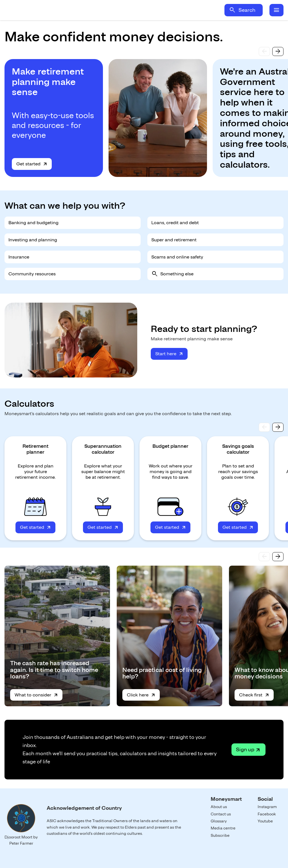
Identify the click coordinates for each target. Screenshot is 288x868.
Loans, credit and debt (175, 223)
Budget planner (170, 446)
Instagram (267, 807)
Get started (28, 164)
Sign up (245, 749)
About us (219, 807)
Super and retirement (174, 240)
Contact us (221, 814)
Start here (166, 354)
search (232, 10)
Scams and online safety (177, 257)
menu (276, 10)
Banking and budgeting (33, 223)
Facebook (267, 814)
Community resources (32, 274)
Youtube (265, 821)
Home (54, 10)
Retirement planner (35, 449)
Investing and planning (33, 240)
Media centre (223, 828)
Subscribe (220, 835)
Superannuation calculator (103, 449)
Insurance (19, 257)
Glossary (219, 821)
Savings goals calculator (238, 449)
